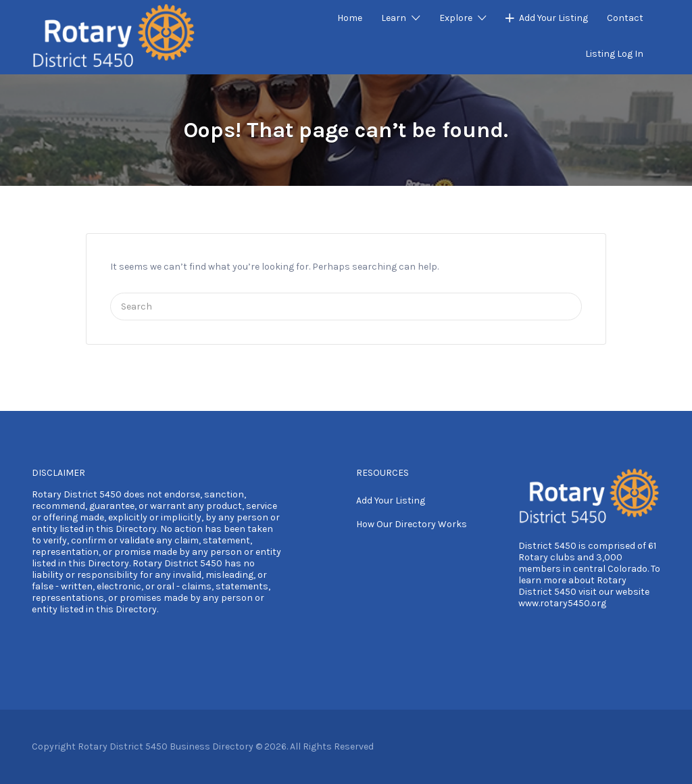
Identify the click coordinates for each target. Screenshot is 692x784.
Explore (456, 18)
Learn (394, 18)
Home (350, 18)
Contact (625, 18)
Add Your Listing (553, 18)
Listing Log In (614, 54)
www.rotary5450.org (562, 603)
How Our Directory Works (412, 524)
